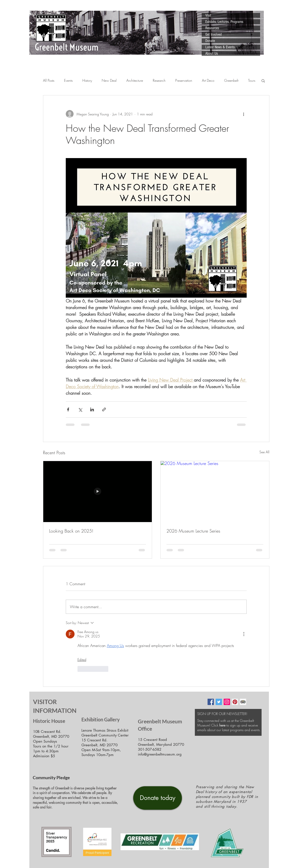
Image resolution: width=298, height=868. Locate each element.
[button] (263, 81)
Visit (208, 15)
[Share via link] (104, 409)
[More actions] (244, 114)
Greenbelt (231, 80)
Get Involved (214, 34)
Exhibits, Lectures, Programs (224, 22)
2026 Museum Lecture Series (193, 531)
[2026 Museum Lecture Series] (215, 492)
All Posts (49, 80)
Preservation (184, 80)
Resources (212, 28)
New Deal (109, 80)
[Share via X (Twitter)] (80, 409)
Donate (210, 41)
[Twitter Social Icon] (219, 702)
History (87, 80)
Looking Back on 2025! (71, 531)
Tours (252, 80)
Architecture (135, 80)
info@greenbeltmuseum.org (160, 754)
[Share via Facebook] (68, 409)
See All (264, 452)
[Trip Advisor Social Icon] (243, 702)
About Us (212, 53)
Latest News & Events (220, 47)
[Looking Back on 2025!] (98, 492)
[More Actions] (244, 634)
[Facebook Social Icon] (211, 702)
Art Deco (208, 80)
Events (68, 80)
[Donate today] (158, 798)
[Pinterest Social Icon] (235, 702)
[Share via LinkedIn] (92, 409)
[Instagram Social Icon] (227, 702)
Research (159, 80)
